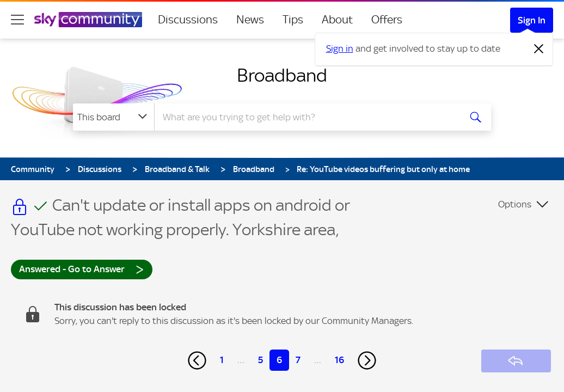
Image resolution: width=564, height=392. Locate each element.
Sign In (532, 20)
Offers (387, 20)
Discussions (188, 20)
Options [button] (515, 204)
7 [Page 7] (298, 360)
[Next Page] (367, 360)
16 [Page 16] (339, 360)
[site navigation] (17, 20)
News (250, 20)
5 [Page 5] (260, 360)
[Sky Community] (88, 20)
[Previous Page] (197, 360)
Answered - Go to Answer (82, 269)
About (337, 20)
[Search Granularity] (114, 117)
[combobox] (306, 117)
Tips (293, 20)
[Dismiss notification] (539, 49)
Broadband (282, 75)
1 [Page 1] (222, 360)
